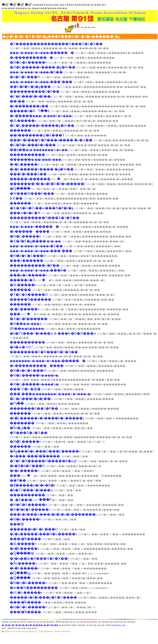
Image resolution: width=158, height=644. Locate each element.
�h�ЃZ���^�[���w (31, 490)
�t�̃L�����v (25, 549)
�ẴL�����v (23, 563)
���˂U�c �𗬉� (25, 389)
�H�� (26, 324)
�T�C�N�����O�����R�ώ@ (43, 461)
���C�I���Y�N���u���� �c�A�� (51, 140)
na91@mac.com (118, 625)
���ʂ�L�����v (29, 275)
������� (22, 423)
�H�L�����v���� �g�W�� (42, 67)
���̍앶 (17, 524)
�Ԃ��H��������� (34, 588)
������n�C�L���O (34, 529)
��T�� (18, 480)
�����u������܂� (37, 179)
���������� (27, 155)
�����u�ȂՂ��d (30, 111)
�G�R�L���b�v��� (33, 145)
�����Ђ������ (31, 299)
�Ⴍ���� (20, 189)
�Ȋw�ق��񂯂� (20, 428)
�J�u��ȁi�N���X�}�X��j (39, 558)
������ (20, 130)
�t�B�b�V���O (27, 466)
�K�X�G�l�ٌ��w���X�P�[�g (42, 208)
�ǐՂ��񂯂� (17, 404)
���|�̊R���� (25, 539)
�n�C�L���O (25, 77)
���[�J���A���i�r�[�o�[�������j (53, 514)
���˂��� (41, 82)
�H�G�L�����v (28, 62)
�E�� (36, 72)
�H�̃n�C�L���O (28, 256)
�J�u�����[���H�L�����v (43, 534)
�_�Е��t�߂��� (31, 500)
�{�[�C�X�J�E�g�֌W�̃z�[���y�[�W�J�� (30, 625)
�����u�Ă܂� (29, 280)
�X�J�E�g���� (35, 241)
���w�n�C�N (25, 213)
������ (42, 53)
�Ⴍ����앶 (22, 553)
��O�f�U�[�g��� (30, 87)
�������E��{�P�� (34, 408)
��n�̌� (39, 150)
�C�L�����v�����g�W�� (42, 125)
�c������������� (37, 366)
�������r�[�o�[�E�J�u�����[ (47, 184)
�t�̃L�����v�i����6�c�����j (47, 418)
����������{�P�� (35, 91)
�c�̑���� (41, 116)
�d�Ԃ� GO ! (21, 347)
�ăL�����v (23, 121)
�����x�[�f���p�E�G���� (43, 597)
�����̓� (36, 159)
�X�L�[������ (29, 319)
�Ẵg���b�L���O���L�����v (45, 451)
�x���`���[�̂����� (35, 456)
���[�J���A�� (28, 174)
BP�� (27, 329)
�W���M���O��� (32, 193)
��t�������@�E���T (37, 135)
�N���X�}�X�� (29, 433)
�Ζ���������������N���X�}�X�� (56, 44)
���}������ (27, 261)
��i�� (17, 101)
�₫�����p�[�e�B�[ (33, 485)
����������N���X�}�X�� (44, 218)
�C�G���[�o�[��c (31, 96)
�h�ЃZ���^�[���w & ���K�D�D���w (53, 333)
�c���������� (31, 57)
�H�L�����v (25, 236)
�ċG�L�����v (26, 592)
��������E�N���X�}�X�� (44, 352)
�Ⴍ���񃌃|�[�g (20, 573)
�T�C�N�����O (29, 295)
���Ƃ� (38, 270)
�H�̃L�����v (25, 442)
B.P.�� (16, 198)
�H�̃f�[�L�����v (30, 509)
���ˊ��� (51, 394)
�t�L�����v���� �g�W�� (42, 169)
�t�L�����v (25, 164)
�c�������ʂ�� (29, 106)
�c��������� (30, 231)
